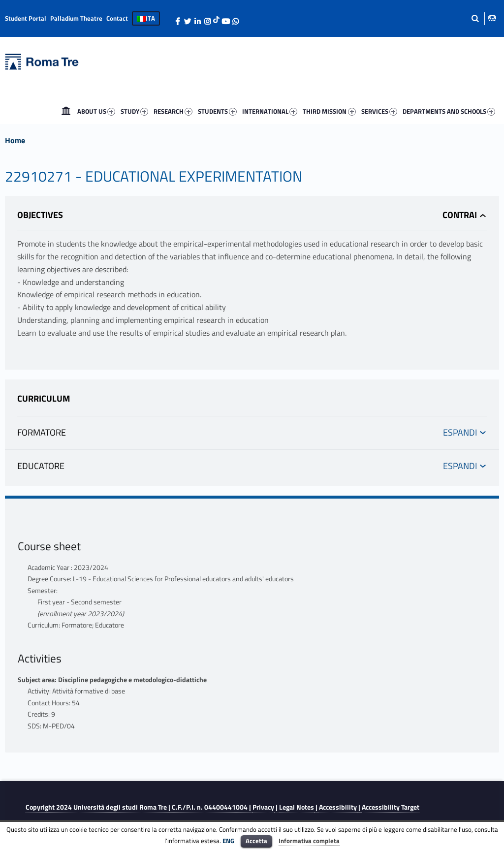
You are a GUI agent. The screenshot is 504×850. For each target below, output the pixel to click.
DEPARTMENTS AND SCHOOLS (450, 112)
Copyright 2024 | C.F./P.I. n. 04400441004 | (139, 807)
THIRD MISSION (330, 112)
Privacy (263, 807)
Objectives (40, 215)
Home (66, 111)
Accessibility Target (391, 807)
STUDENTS (218, 112)
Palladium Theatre (76, 18)
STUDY (135, 112)
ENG (228, 841)
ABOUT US (97, 112)
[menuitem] (66, 111)
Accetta (256, 841)
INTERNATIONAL (271, 112)
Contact (117, 18)
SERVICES (380, 112)
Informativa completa (309, 841)
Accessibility (338, 807)
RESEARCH (174, 112)
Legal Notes (297, 807)
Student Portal (26, 18)
